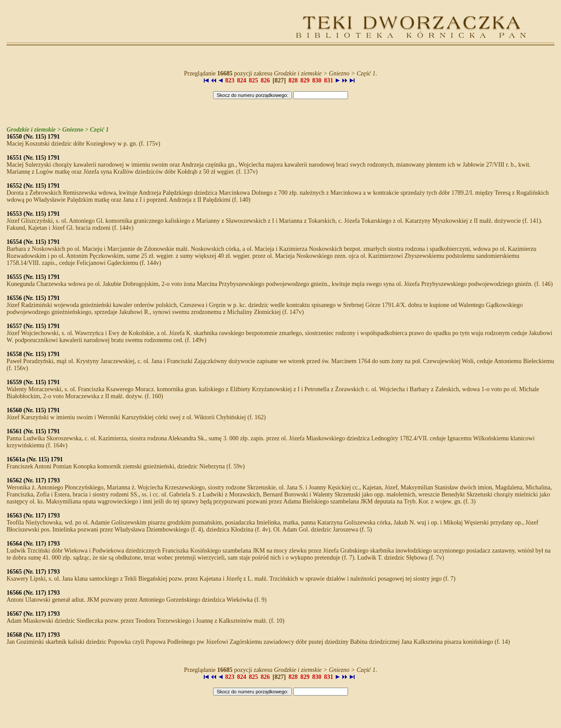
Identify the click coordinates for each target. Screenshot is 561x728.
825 (254, 80)
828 (293, 80)
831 (328, 80)
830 (317, 80)
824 (242, 80)
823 (230, 80)
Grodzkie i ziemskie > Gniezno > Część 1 (58, 130)
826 (265, 80)
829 (305, 80)
